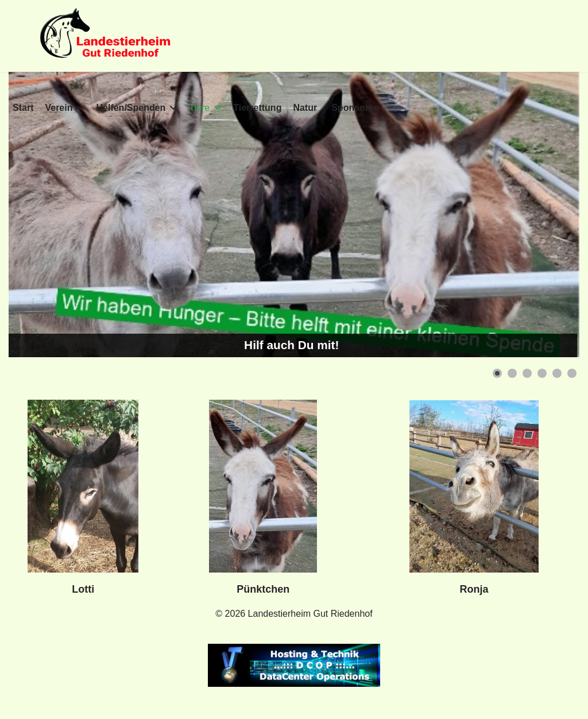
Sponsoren (355, 108)
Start (23, 108)
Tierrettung (257, 108)
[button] (497, 373)
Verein (59, 108)
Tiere (199, 108)
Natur (305, 108)
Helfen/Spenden (131, 108)
